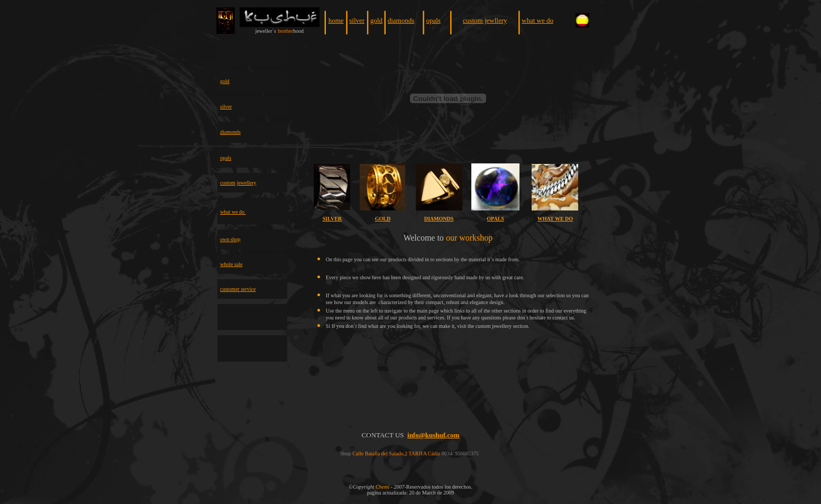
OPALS (495, 219)
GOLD (383, 219)
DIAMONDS (439, 219)
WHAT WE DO (555, 219)
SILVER (332, 219)
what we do (537, 20)
